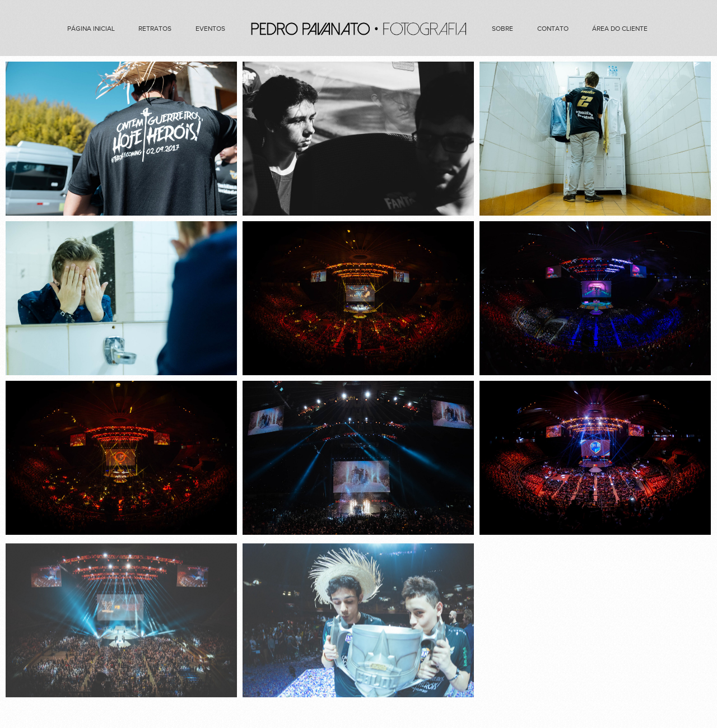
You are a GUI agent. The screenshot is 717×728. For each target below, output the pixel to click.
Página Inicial (91, 29)
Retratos (155, 29)
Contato (553, 29)
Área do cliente (620, 29)
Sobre (502, 29)
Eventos (210, 29)
